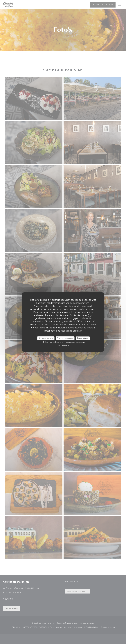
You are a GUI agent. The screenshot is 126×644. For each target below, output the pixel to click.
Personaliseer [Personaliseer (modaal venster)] (83, 338)
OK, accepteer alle (46, 338)
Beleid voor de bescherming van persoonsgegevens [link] (64, 342)
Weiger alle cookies (65, 338)
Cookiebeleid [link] (63, 345)
